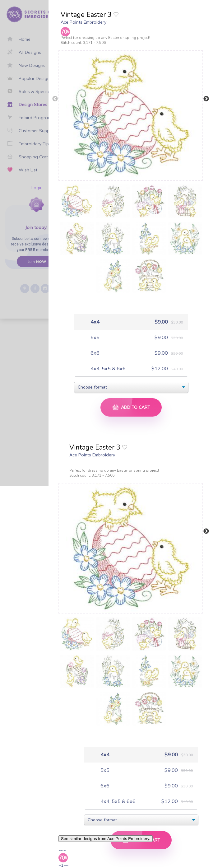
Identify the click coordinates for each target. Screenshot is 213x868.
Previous (55, 99)
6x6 (94, 353)
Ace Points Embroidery (83, 22)
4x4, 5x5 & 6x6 (107, 369)
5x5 (94, 337)
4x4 (94, 322)
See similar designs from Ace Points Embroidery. (106, 839)
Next (206, 99)
